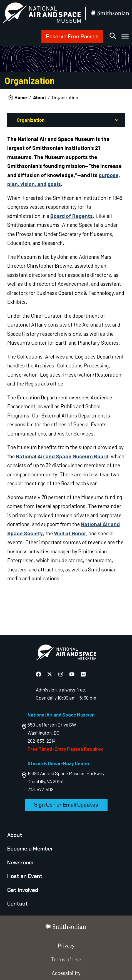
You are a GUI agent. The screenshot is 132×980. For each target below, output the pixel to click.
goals (54, 184)
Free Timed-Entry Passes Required (66, 749)
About (40, 97)
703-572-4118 (41, 789)
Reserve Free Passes (72, 37)
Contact (18, 904)
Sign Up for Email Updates (66, 805)
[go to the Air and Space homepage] (66, 654)
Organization (31, 120)
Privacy (66, 945)
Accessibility (66, 973)
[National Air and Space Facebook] (39, 674)
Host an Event (25, 876)
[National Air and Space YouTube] (72, 674)
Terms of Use (66, 959)
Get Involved (23, 890)
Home (21, 97)
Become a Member (30, 849)
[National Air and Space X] (50, 674)
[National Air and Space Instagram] (61, 674)
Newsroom (20, 863)
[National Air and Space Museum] (42, 14)
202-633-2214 (42, 741)
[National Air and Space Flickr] (83, 674)
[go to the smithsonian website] (110, 14)
